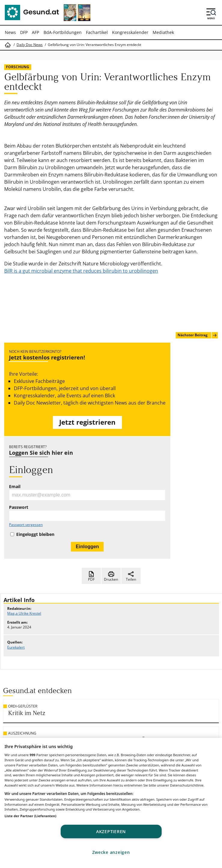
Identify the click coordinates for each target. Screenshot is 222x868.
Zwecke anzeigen (111, 852)
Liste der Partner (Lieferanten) (30, 816)
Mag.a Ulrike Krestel (24, 613)
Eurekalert (16, 647)
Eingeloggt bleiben (35, 534)
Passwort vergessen (26, 525)
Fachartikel (97, 32)
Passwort (19, 507)
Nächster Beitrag (198, 335)
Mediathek (163, 32)
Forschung (18, 67)
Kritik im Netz (27, 713)
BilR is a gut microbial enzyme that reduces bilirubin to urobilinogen (81, 271)
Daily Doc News (30, 45)
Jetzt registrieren (87, 422)
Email (15, 487)
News (10, 32)
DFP (24, 32)
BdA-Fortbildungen (63, 32)
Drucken (111, 576)
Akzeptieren (111, 831)
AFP (35, 32)
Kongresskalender (130, 32)
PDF (91, 576)
